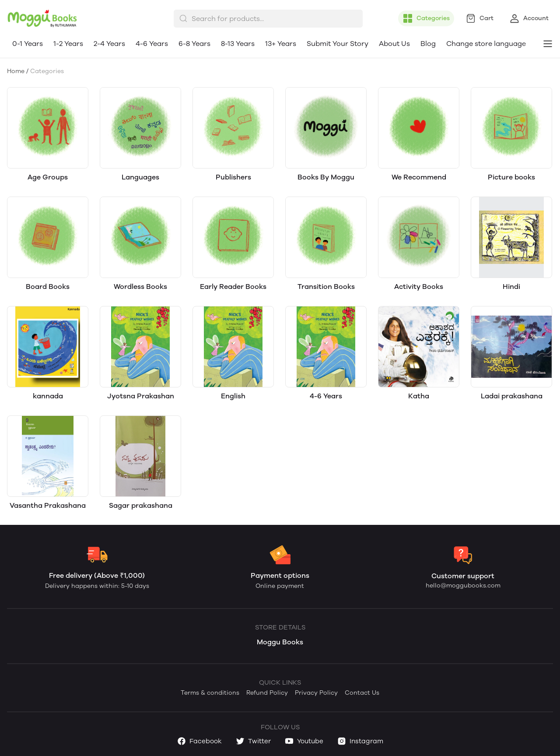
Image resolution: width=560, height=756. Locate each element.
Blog (428, 44)
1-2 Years (68, 44)
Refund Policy (267, 693)
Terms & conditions (210, 693)
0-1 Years (28, 44)
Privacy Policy (316, 693)
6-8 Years (194, 44)
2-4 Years (109, 44)
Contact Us (362, 693)
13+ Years (281, 44)
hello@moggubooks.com (463, 585)
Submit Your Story (338, 44)
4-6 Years (152, 44)
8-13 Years (238, 44)
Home (16, 71)
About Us (394, 44)
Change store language (486, 44)
